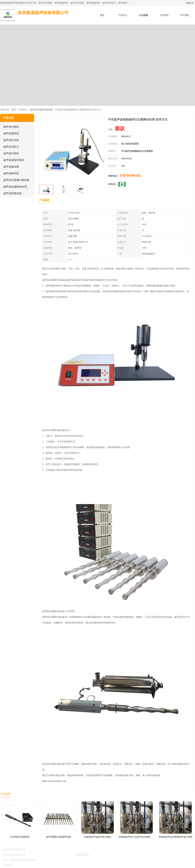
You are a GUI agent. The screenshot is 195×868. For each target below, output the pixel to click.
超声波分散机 (11, 127)
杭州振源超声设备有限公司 (61, 855)
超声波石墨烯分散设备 (41, 110)
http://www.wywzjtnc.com (54, 781)
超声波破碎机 (11, 173)
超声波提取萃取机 (14, 160)
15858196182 (130, 175)
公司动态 (164, 15)
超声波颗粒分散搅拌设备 (58, 837)
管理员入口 (43, 865)
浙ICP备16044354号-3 (36, 855)
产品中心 (123, 15)
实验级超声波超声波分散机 (97, 837)
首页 (102, 15)
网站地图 (53, 865)
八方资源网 (21, 865)
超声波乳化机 (11, 140)
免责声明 (32, 865)
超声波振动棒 (11, 167)
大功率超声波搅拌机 (19, 837)
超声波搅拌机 (11, 133)
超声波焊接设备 (13, 193)
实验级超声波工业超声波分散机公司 (137, 837)
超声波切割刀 (11, 147)
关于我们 (185, 15)
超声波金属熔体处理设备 (18, 187)
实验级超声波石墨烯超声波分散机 (175, 837)
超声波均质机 (11, 153)
